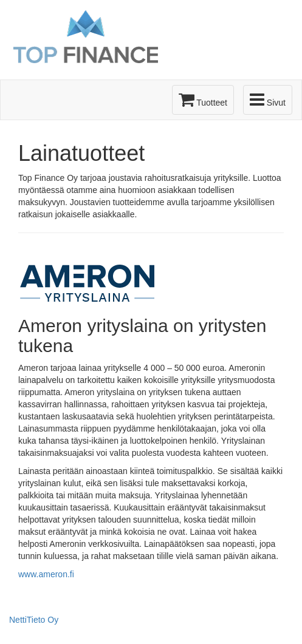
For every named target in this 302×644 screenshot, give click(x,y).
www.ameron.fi (46, 574)
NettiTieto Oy (34, 620)
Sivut (268, 100)
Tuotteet (203, 100)
